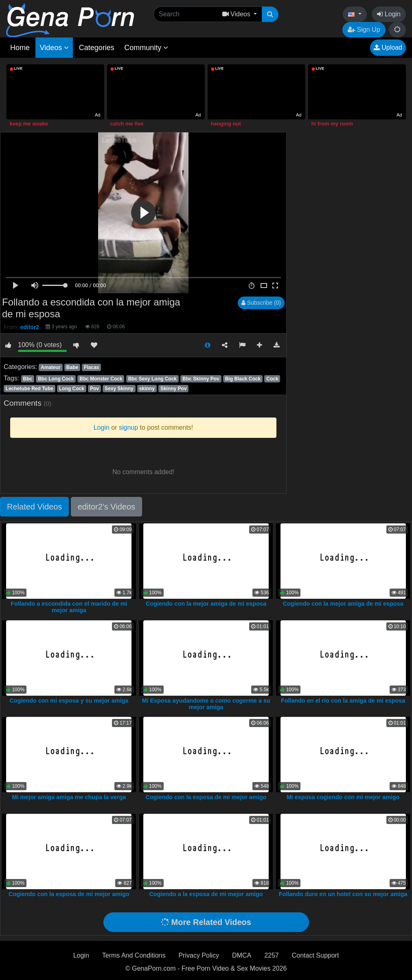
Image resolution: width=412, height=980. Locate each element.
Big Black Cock (243, 379)
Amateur (51, 367)
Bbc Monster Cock (101, 379)
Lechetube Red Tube (30, 389)
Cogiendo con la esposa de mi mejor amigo (206, 797)
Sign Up (364, 30)
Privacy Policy (199, 955)
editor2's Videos (106, 507)
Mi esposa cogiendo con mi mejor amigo (343, 797)
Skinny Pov (174, 389)
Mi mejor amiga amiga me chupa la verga (69, 797)
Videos (54, 48)
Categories (97, 48)
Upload (388, 47)
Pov (94, 389)
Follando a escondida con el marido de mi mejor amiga (69, 607)
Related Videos (34, 507)
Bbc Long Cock (56, 379)
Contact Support (316, 955)
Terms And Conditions (134, 955)
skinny (147, 389)
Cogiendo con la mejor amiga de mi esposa (206, 604)
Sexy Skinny (119, 389)
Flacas (91, 367)
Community (146, 48)
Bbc (27, 379)
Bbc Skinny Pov (201, 379)
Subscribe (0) (261, 303)
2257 (272, 955)
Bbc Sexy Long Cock (152, 379)
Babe (72, 367)
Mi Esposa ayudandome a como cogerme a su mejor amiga (206, 704)
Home (20, 48)
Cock (272, 379)
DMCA (242, 955)
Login (389, 14)
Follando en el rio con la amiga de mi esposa (343, 701)
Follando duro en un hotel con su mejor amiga (343, 894)
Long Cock (72, 389)
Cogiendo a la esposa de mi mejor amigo (206, 894)
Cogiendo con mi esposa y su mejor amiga (69, 701)
